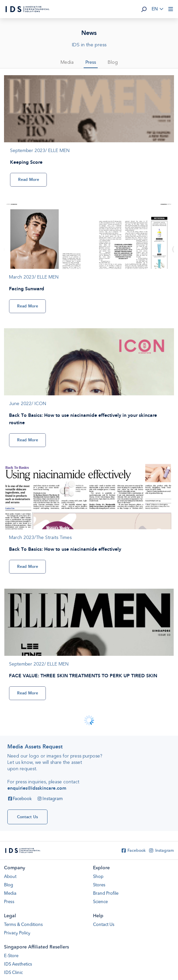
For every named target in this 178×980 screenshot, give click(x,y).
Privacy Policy (17, 933)
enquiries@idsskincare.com (37, 788)
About (10, 877)
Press (91, 62)
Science (100, 902)
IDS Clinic (13, 973)
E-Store (11, 956)
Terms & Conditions (23, 925)
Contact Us (104, 925)
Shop (98, 877)
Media (67, 62)
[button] (144, 9)
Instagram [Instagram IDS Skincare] (50, 799)
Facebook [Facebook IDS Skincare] (20, 799)
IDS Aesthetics (18, 964)
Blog (113, 62)
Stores (99, 885)
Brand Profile (106, 894)
